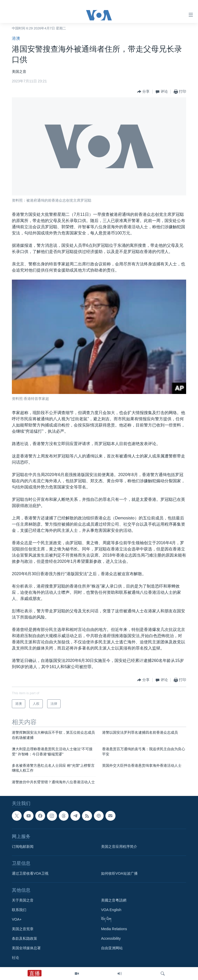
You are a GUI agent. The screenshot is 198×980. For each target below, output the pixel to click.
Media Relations (114, 929)
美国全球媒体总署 (26, 948)
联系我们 (19, 910)
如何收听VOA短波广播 (119, 874)
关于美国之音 (23, 900)
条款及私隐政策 (24, 939)
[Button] (143, 92)
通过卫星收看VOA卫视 (30, 874)
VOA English (111, 910)
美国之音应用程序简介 (119, 847)
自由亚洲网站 (112, 948)
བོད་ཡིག (106, 920)
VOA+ (17, 920)
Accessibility (111, 939)
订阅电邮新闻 (23, 847)
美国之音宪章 (23, 929)
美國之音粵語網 (114, 900)
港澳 (16, 38)
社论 (15, 958)
